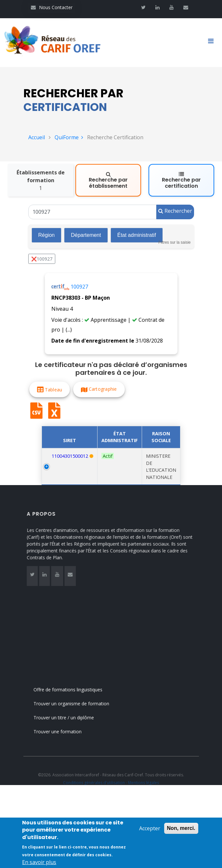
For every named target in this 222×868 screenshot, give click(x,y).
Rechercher (175, 211)
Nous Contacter (52, 7)
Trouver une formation (64, 732)
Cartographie (103, 389)
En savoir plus (39, 863)
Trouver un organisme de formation (78, 704)
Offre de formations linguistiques (75, 690)
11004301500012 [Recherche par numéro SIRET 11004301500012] (70, 456)
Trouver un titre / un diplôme (71, 718)
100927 (79, 287)
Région (47, 235)
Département (86, 235)
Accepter (150, 829)
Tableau (53, 389)
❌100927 (42, 259)
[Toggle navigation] (213, 43)
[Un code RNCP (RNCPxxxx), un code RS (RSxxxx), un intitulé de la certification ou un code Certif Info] (92, 212)
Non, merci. (181, 829)
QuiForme (69, 137)
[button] (50, 389)
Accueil (37, 137)
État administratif (137, 235)
